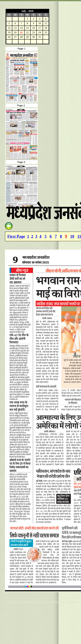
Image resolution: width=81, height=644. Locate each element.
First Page (16, 236)
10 (72, 236)
